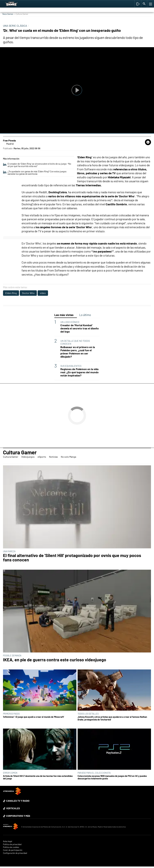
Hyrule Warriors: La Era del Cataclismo (59, 2)
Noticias (53, 457)
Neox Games (8, 14)
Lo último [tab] (85, 315)
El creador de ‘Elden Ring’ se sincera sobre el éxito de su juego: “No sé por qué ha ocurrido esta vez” (37, 165)
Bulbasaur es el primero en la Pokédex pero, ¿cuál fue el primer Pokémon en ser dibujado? (78, 352)
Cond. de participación (13, 850)
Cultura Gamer (20, 452)
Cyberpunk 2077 (126, 2)
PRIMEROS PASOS (11, 714)
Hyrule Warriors (141, 2)
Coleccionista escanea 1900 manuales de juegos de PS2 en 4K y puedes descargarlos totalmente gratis (112, 777)
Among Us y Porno (34, 2)
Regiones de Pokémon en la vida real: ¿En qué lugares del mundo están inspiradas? (79, 372)
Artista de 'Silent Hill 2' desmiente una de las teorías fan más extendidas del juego (38, 777)
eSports (42, 457)
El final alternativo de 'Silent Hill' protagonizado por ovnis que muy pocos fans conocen (72, 558)
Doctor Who (28, 293)
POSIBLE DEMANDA (12, 656)
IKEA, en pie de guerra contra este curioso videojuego (55, 660)
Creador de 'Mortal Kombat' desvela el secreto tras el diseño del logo (80, 328)
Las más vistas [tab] (64, 315)
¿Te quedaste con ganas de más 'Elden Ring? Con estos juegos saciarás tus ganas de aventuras (35, 173)
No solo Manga (68, 457)
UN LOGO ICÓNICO (70, 322)
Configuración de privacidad (15, 853)
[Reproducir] (77, 90)
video (43, 293)
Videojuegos (28, 457)
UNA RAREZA (9, 551)
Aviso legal (8, 841)
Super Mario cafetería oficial (106, 2)
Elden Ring (11, 293)
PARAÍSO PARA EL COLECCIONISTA (94, 773)
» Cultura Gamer (21, 14)
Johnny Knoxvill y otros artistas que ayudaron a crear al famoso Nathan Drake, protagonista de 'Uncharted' (112, 718)
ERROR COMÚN (10, 773)
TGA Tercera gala (85, 2)
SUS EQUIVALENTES (71, 366)
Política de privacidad (12, 844)
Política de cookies (11, 847)
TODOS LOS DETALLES (88, 714)
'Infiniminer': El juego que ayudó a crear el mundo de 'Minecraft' (34, 717)
